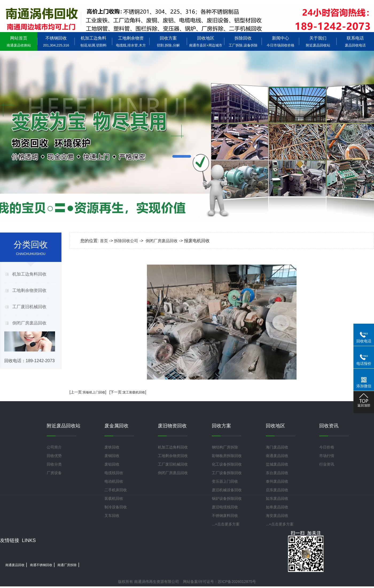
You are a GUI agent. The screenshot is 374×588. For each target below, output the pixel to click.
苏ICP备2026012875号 (237, 582)
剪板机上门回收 (94, 392)
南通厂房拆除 (67, 565)
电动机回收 (114, 481)
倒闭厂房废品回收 (29, 323)
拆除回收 (243, 42)
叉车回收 (112, 516)
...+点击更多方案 (226, 524)
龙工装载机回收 (134, 392)
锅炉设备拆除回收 (227, 498)
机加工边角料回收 (29, 274)
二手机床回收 (116, 490)
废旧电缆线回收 (225, 507)
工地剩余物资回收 (29, 290)
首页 (104, 241)
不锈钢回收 (56, 42)
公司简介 (54, 447)
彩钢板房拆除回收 (227, 456)
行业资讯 (327, 464)
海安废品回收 (277, 516)
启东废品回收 (277, 490)
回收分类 (54, 464)
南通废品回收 (277, 456)
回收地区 (206, 42)
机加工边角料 (93, 42)
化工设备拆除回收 (227, 464)
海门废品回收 (277, 447)
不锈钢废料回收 (225, 516)
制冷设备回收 (116, 507)
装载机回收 (114, 498)
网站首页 (19, 42)
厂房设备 (54, 473)
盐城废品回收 (277, 464)
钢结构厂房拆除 (225, 447)
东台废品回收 (277, 473)
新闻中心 (280, 42)
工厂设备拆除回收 (227, 473)
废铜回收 (112, 456)
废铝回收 (112, 464)
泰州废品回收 (277, 481)
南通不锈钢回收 (41, 565)
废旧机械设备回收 (227, 490)
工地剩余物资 (131, 42)
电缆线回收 (114, 473)
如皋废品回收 (277, 507)
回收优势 (54, 456)
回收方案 (168, 42)
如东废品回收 (277, 498)
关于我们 (318, 42)
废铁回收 (112, 447)
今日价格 (327, 447)
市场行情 (327, 456)
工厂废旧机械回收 (29, 307)
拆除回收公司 (126, 241)
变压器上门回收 (225, 481)
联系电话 (355, 42)
